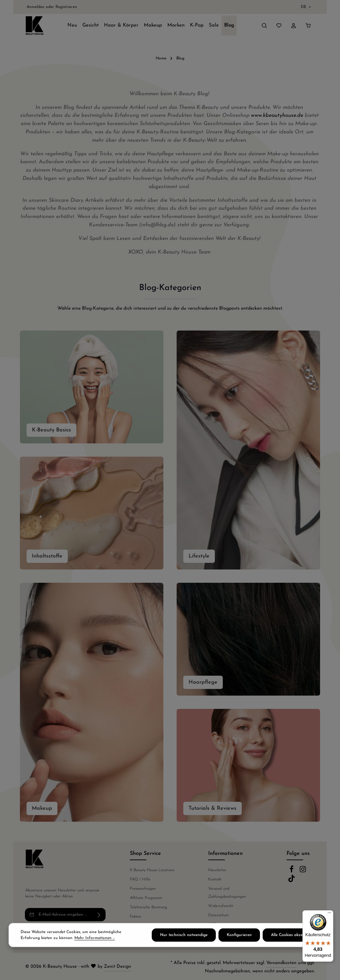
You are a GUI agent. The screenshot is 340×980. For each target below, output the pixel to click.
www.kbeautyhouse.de (277, 115)
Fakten (135, 917)
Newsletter (217, 870)
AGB (212, 925)
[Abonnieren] (99, 915)
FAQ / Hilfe (140, 879)
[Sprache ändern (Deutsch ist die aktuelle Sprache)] (305, 7)
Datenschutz (218, 915)
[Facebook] (292, 872)
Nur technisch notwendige (184, 942)
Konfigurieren (239, 942)
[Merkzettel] (279, 26)
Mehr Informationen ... (95, 945)
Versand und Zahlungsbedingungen (227, 893)
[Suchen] (264, 26)
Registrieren (66, 7)
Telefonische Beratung (148, 907)
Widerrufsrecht (221, 906)
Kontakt (215, 879)
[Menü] (329, 914)
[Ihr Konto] (294, 26)
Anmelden (36, 7)
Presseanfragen (143, 889)
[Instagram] (303, 872)
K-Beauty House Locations (152, 870)
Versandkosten (281, 963)
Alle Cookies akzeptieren (293, 942)
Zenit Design (118, 967)
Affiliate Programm (146, 898)
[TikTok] (292, 881)
